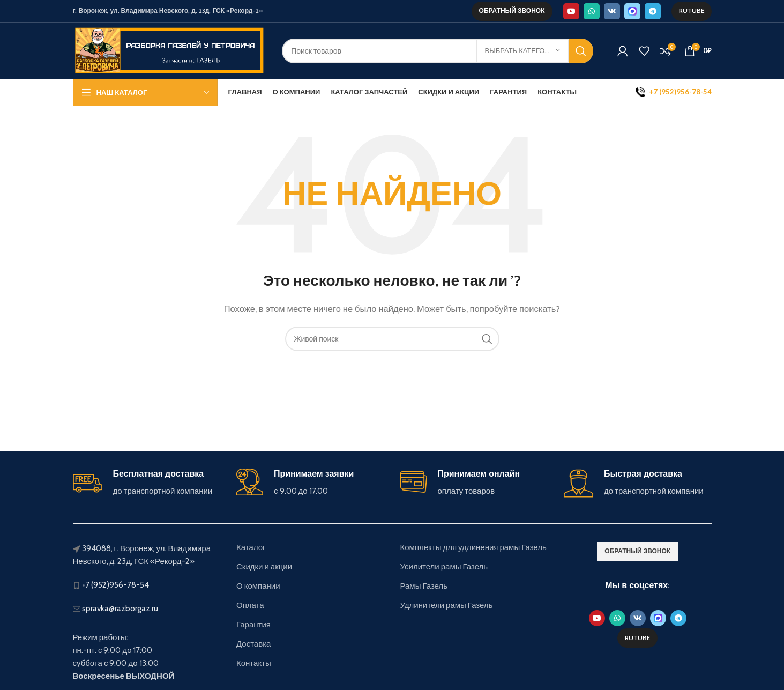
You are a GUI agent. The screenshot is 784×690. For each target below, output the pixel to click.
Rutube (692, 10)
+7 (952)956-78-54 (115, 585)
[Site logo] (170, 50)
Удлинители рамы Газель (447, 605)
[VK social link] (612, 11)
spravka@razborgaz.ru (120, 609)
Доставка (253, 644)
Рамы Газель (424, 586)
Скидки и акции (264, 567)
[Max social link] (632, 11)
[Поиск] (437, 51)
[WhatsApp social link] (592, 11)
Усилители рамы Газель (444, 567)
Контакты (254, 663)
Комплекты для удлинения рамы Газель (473, 547)
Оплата (250, 605)
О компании (258, 586)
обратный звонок (512, 10)
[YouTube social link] (571, 11)
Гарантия (253, 625)
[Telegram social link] (653, 11)
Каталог (251, 547)
